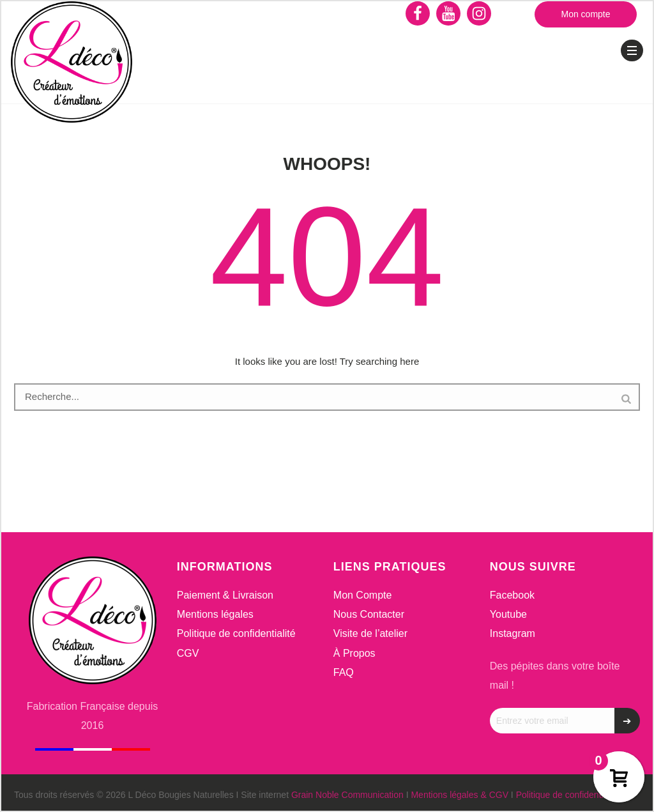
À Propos (354, 653)
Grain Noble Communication (347, 795)
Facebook (512, 595)
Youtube (508, 614)
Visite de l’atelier (370, 633)
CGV (188, 653)
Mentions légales (215, 614)
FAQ (344, 672)
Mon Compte (363, 595)
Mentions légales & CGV (460, 795)
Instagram (513, 633)
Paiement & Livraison (225, 595)
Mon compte (585, 14)
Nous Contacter (369, 614)
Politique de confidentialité (236, 633)
